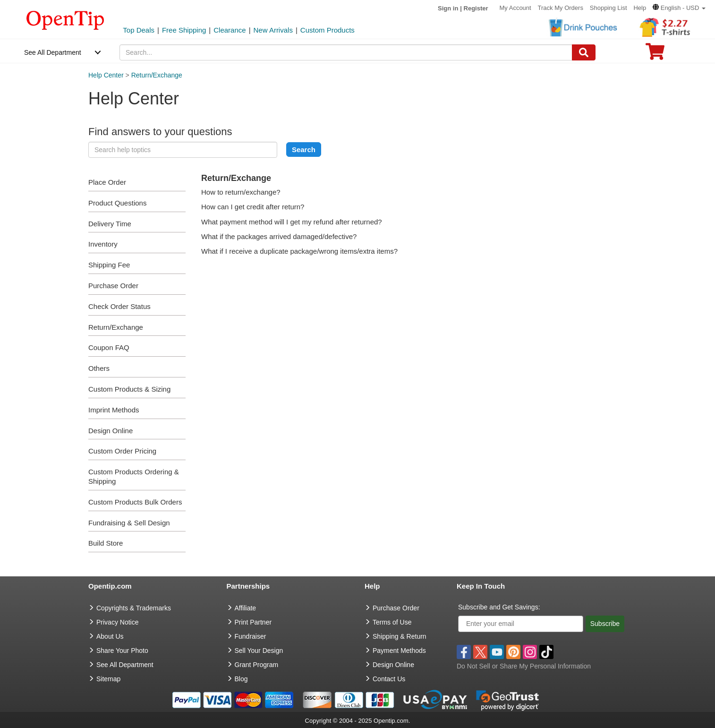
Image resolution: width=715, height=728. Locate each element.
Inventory (103, 244)
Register (476, 8)
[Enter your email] (521, 624)
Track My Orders (561, 8)
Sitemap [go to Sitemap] (108, 679)
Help (640, 8)
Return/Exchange (157, 75)
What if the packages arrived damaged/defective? (279, 236)
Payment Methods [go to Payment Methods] (399, 651)
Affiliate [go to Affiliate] (246, 608)
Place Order (107, 182)
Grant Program (257, 665)
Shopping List (609, 8)
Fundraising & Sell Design (129, 523)
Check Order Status (119, 306)
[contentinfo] (65, 19)
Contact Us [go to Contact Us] (389, 679)
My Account (515, 8)
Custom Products (328, 30)
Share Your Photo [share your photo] (122, 651)
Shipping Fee (109, 265)
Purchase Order (113, 286)
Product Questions (117, 203)
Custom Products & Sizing (129, 389)
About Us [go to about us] (110, 636)
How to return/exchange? (241, 192)
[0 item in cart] (655, 55)
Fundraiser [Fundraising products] (251, 636)
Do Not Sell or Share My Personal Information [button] (524, 666)
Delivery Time (110, 224)
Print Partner (253, 622)
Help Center (106, 75)
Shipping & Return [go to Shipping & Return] (400, 636)
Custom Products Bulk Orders (135, 502)
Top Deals (139, 30)
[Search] (584, 52)
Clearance (230, 30)
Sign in (448, 8)
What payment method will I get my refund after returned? (292, 222)
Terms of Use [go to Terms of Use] (392, 622)
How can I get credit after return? (253, 207)
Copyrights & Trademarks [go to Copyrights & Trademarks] (134, 608)
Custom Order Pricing (122, 451)
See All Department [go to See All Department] (125, 665)
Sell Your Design (259, 651)
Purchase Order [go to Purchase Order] (396, 608)
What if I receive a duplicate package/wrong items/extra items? (299, 251)
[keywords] (346, 52)
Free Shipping (184, 30)
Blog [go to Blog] (241, 679)
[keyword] (183, 150)
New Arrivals (273, 30)
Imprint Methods (114, 410)
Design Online (111, 431)
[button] (679, 8)
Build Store (106, 543)
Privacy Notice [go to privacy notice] (117, 622)
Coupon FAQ (109, 347)
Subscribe (605, 624)
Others (99, 368)
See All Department (53, 52)
